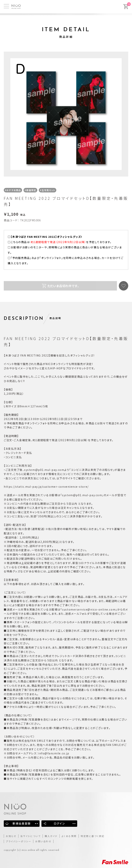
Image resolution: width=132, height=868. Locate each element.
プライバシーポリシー (19, 841)
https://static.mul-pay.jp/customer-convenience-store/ (46, 487)
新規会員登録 (22, 823)
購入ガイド (51, 836)
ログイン (59, 823)
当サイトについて (31, 836)
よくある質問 (69, 836)
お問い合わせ (43, 841)
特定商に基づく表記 (93, 836)
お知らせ (11, 836)
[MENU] (6, 6)
